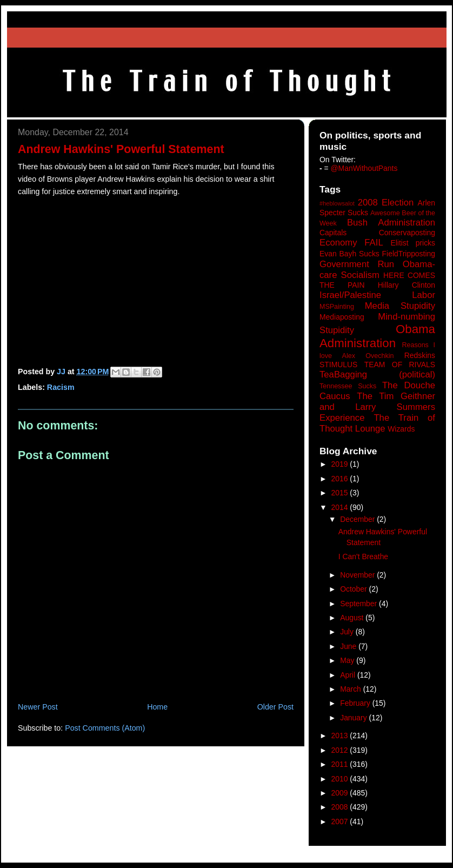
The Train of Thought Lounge (377, 423)
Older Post (275, 707)
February (356, 703)
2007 (341, 821)
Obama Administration (377, 336)
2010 (341, 779)
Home (157, 707)
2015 (341, 493)
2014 (341, 507)
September (359, 604)
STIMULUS (338, 365)
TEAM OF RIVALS (400, 365)
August (353, 618)
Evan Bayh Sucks (349, 254)
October (354, 589)
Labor (424, 295)
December (358, 519)
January (354, 718)
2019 (341, 464)
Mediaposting (342, 317)
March (352, 689)
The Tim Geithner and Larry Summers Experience (377, 407)
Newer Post (38, 707)
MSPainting (337, 307)
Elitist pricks (413, 243)
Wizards (401, 429)
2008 (341, 807)
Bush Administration (391, 223)
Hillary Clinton (407, 285)
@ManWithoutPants (364, 168)
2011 (341, 764)
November (358, 575)
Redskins (420, 355)
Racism (61, 387)
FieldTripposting (409, 254)
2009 (341, 793)
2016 (341, 479)
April (349, 675)
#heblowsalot (337, 203)
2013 (341, 736)
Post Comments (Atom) (105, 728)
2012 (341, 750)
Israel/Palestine (350, 295)
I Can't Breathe (363, 556)
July (348, 632)
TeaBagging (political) (377, 375)
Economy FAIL (351, 243)
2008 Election (386, 203)
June (349, 646)
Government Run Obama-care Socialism (377, 270)
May (348, 660)
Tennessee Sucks (348, 386)
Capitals (333, 233)
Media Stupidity (400, 306)
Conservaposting (407, 233)
